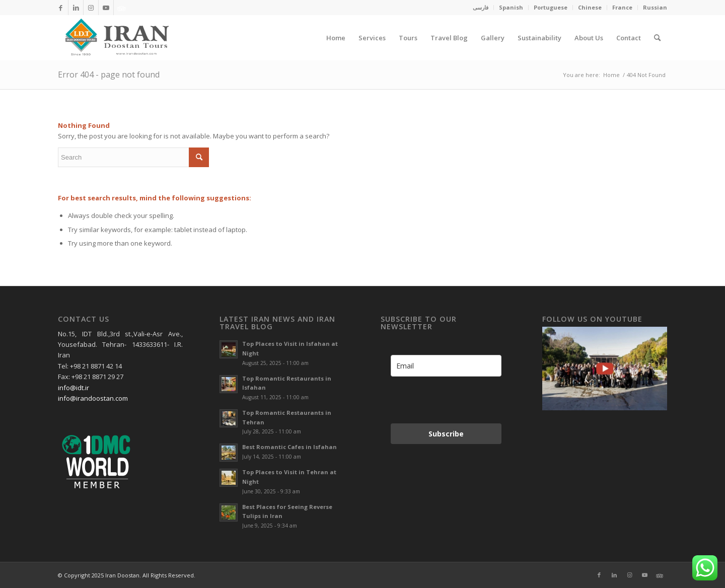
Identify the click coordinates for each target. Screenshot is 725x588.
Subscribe (446, 434)
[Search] (657, 38)
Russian (655, 7)
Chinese (590, 7)
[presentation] (443, 400)
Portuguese (551, 7)
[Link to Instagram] (91, 8)
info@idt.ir (74, 388)
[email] (446, 366)
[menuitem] (481, 8)
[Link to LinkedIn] (76, 8)
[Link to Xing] (121, 8)
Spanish (511, 7)
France (622, 7)
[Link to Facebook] (61, 8)
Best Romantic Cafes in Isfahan (289, 447)
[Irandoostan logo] (116, 38)
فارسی (481, 7)
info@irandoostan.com (93, 398)
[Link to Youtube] (106, 8)
